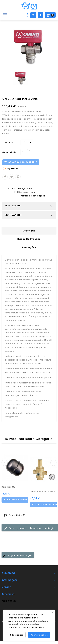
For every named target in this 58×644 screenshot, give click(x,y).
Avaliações (29, 247)
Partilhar (5, 177)
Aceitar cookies (39, 635)
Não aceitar (17, 635)
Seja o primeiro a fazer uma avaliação (30, 528)
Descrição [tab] (29, 231)
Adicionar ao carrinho (21, 162)
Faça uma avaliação (18, 556)
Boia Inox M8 (8, 487)
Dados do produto (29, 239)
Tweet (11, 177)
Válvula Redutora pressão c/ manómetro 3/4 (43, 492)
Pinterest (18, 177)
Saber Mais (38, 627)
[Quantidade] (24, 152)
